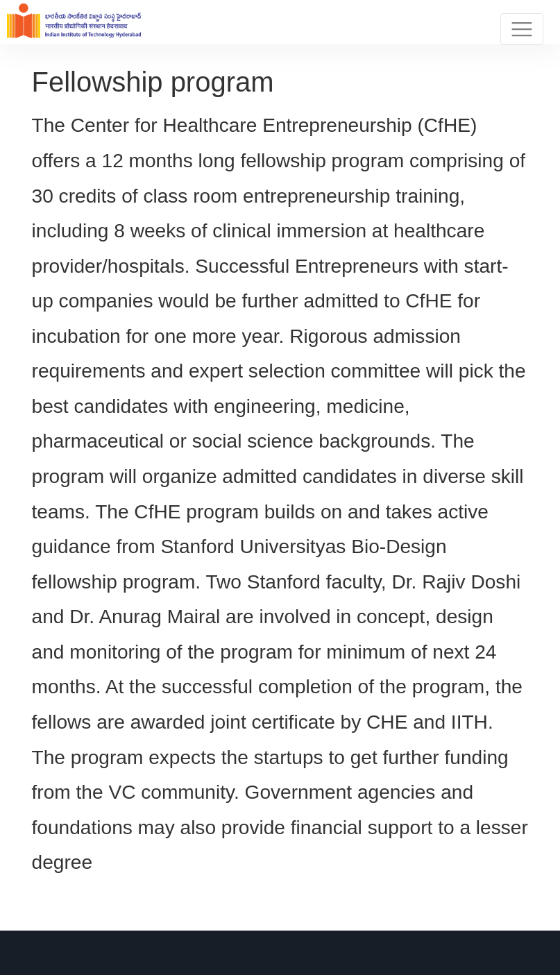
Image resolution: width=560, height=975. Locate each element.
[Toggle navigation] (522, 29)
